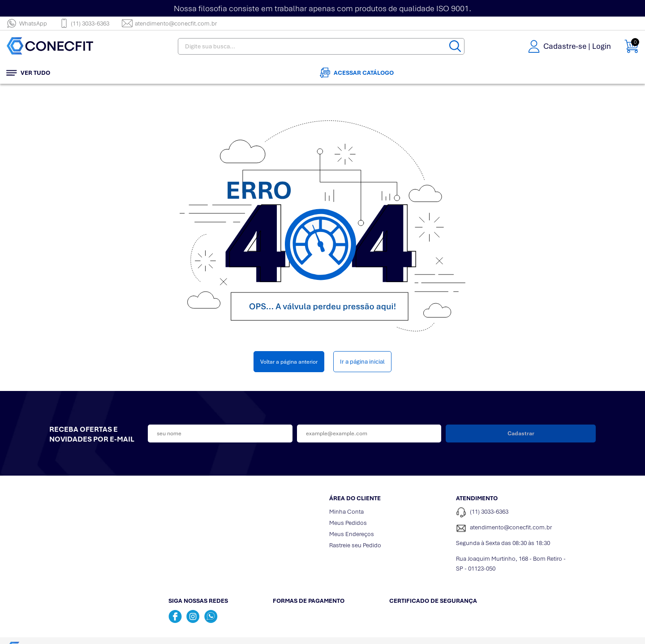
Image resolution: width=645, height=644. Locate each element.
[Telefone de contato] (513, 513)
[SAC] (513, 528)
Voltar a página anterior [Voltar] (289, 362)
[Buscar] (455, 46)
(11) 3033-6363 (84, 23)
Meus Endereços (352, 534)
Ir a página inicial (362, 362)
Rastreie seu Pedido (355, 545)
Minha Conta (346, 512)
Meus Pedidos (348, 523)
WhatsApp (27, 23)
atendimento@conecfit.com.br (169, 23)
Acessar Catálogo (357, 73)
